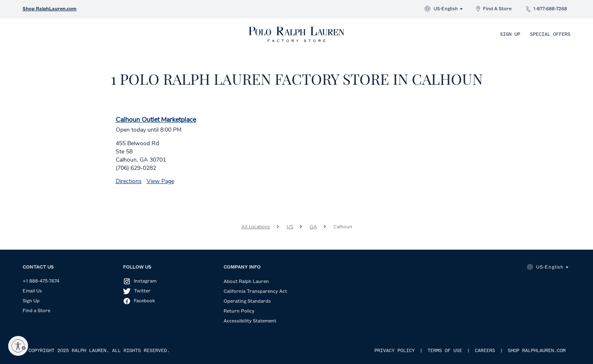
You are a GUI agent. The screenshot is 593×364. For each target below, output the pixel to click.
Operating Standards (247, 301)
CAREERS (485, 351)
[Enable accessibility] (18, 346)
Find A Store (497, 9)
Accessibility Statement (250, 321)
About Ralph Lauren (246, 282)
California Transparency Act (255, 292)
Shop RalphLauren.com (50, 9)
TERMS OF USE (445, 351)
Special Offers (550, 35)
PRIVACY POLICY (395, 351)
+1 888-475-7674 (41, 281)
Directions (129, 181)
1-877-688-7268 (550, 9)
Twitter (142, 291)
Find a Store (36, 311)
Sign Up (510, 35)
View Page (160, 181)
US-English (446, 9)
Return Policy (239, 311)
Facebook (144, 301)
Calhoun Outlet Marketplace (156, 120)
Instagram (145, 281)
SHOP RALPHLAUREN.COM (537, 351)
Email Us (32, 291)
